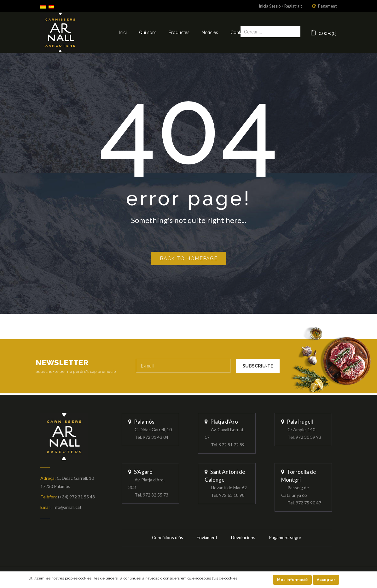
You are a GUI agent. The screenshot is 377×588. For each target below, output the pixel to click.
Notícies (210, 32)
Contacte (240, 32)
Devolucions (243, 537)
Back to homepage (189, 259)
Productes (179, 32)
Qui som (148, 32)
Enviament (207, 537)
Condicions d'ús (168, 537)
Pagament (327, 6)
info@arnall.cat (67, 507)
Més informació (292, 580)
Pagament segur (285, 537)
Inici (123, 32)
